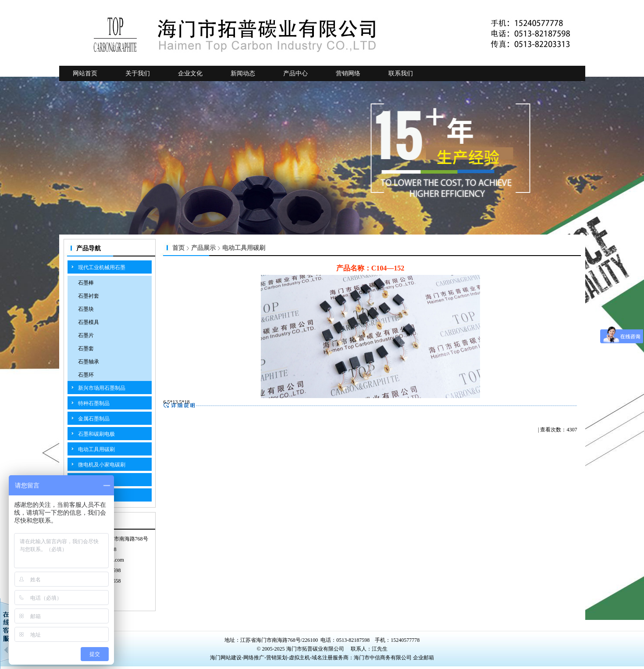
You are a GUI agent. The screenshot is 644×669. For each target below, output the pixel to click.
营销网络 (348, 73)
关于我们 (138, 73)
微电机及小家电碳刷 (102, 465)
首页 (178, 248)
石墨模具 (89, 322)
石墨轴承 (89, 362)
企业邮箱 (423, 658)
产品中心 (295, 73)
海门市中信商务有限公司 (383, 658)
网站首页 (85, 73)
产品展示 (203, 248)
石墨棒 (86, 283)
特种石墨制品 (94, 403)
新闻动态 (243, 73)
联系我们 (401, 73)
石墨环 (86, 375)
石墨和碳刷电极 (96, 434)
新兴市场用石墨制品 (102, 388)
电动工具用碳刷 (96, 449)
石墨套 (86, 349)
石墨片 (86, 335)
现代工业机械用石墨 (102, 267)
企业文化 (190, 73)
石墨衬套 (89, 296)
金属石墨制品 (94, 419)
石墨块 (86, 309)
